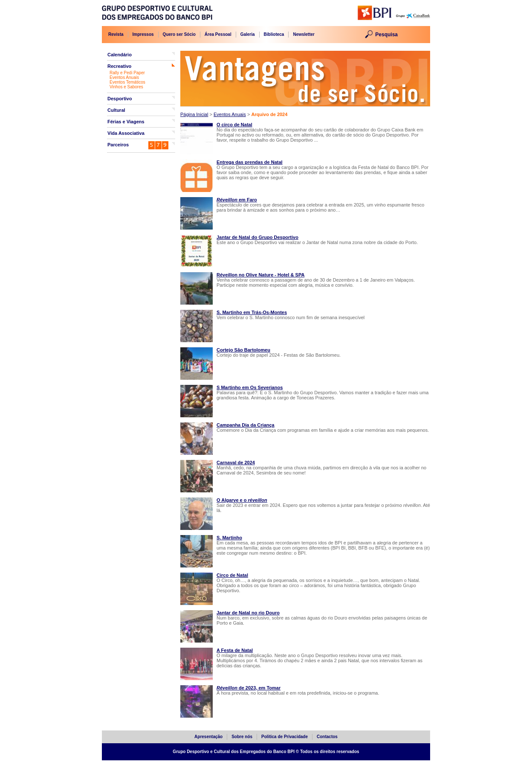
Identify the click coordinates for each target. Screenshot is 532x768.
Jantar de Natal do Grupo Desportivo (257, 237)
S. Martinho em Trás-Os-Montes (252, 312)
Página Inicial (194, 114)
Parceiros (118, 145)
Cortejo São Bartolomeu (243, 350)
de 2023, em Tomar (249, 688)
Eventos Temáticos (127, 82)
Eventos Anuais (124, 77)
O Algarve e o (242, 500)
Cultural (116, 110)
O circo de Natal (234, 125)
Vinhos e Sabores (126, 87)
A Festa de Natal (235, 650)
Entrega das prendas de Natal (250, 162)
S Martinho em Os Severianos (250, 387)
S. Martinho (229, 538)
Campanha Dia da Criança (246, 425)
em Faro (237, 200)
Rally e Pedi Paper (127, 73)
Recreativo (119, 66)
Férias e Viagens (126, 122)
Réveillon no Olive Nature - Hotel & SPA (260, 275)
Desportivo (120, 99)
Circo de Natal (232, 575)
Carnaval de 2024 (236, 463)
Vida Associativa (126, 133)
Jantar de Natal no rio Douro (248, 613)
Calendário (120, 55)
